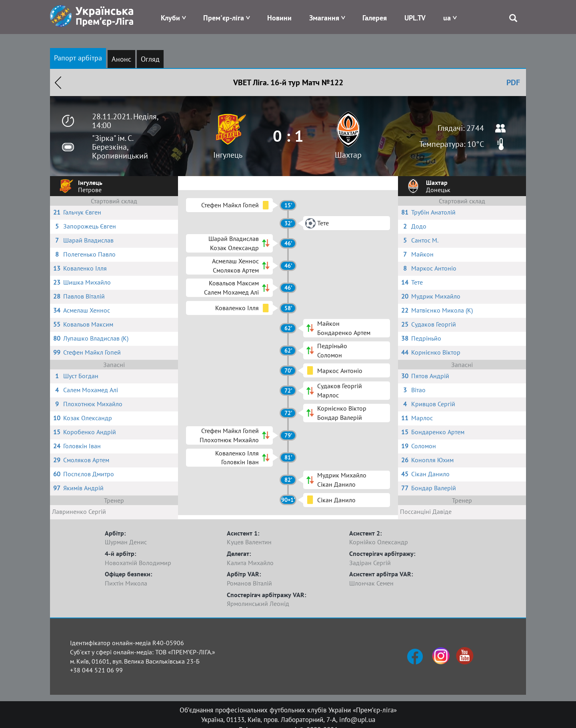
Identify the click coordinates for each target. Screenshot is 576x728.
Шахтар (348, 155)
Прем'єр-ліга (224, 18)
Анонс (121, 59)
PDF (513, 82)
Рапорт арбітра (78, 58)
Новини (279, 18)
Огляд (150, 59)
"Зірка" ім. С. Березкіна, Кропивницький (120, 147)
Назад (58, 82)
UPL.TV (415, 18)
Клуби (170, 18)
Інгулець (228, 155)
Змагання (324, 18)
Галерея (375, 18)
